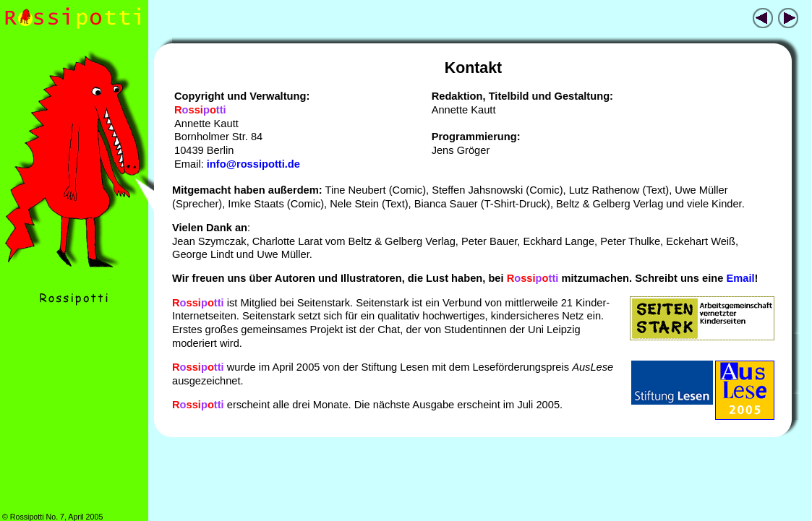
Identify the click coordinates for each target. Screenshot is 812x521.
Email (740, 278)
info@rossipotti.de (253, 164)
